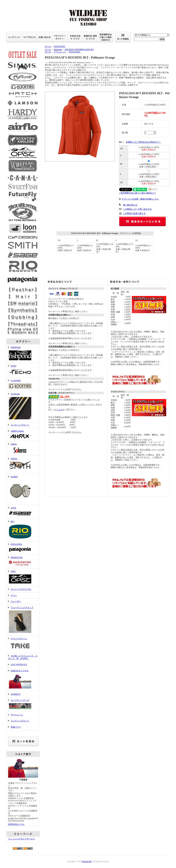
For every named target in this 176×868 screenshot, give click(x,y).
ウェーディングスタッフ (23, 620)
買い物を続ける (130, 205)
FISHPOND (23, 354)
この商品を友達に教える (134, 213)
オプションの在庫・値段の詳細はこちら (140, 199)
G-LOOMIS (23, 384)
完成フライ (16, 727)
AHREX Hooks (23, 435)
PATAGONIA (23, 548)
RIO (23, 530)
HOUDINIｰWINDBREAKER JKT (79, 49)
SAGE (23, 512)
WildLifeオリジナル (23, 679)
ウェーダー (16, 601)
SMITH (23, 465)
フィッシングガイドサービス (21, 839)
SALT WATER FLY (19, 664)
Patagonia (58, 49)
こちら (60, 410)
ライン (14, 595)
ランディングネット (20, 425)
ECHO (23, 370)
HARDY (23, 489)
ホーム (48, 46)
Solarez (23, 448)
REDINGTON (23, 561)
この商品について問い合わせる (137, 209)
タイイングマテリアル (21, 589)
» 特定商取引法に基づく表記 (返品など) (137, 193)
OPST (23, 577)
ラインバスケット (23, 644)
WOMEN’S (16, 694)
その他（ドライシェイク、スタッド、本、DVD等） (23, 657)
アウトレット (17, 715)
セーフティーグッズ (23, 704)
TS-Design (23, 406)
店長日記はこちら (16, 824)
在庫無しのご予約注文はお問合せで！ (143, 142)
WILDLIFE (87, 861)
